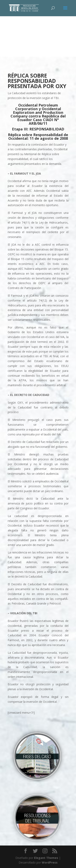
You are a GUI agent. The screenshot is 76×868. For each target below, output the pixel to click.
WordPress (50, 862)
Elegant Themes (46, 858)
